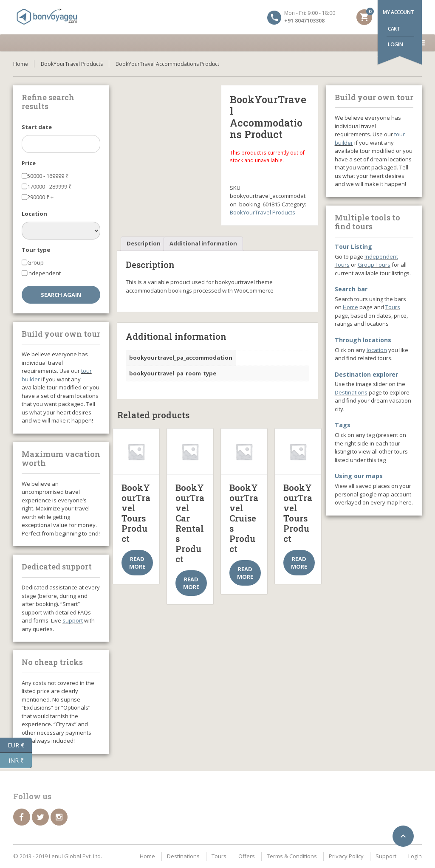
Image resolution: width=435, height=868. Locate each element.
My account (398, 12)
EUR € (20, 745)
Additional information (203, 243)
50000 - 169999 (48, 176)
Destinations (351, 392)
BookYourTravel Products (72, 64)
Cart (394, 29)
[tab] (144, 244)
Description (144, 243)
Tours (393, 307)
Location (34, 214)
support (73, 620)
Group (35, 262)
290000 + (40, 197)
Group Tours (374, 265)
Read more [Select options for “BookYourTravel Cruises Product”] (245, 573)
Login (395, 44)
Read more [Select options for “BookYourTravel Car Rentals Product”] (191, 583)
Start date (37, 127)
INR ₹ (20, 761)
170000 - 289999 (49, 186)
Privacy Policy (346, 856)
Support (386, 856)
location (377, 350)
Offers (247, 856)
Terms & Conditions (292, 856)
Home (21, 64)
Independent (44, 273)
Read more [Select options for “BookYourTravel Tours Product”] (137, 563)
